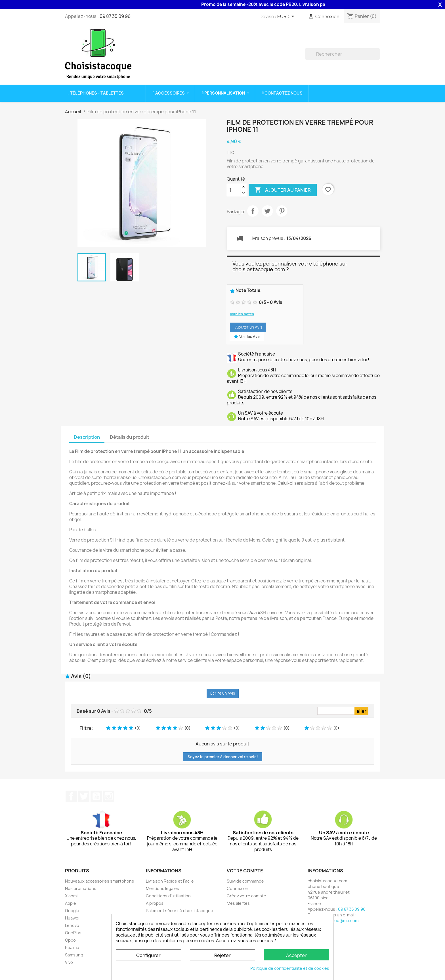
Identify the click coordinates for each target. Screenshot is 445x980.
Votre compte (245, 871)
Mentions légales (162, 888)
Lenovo (72, 925)
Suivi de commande (245, 881)
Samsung (74, 955)
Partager (253, 211)
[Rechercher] (342, 54)
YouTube (96, 796)
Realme (72, 947)
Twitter (84, 796)
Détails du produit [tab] (130, 437)
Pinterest (282, 211)
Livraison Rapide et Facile (170, 881)
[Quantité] (234, 190)
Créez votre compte (246, 896)
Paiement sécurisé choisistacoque (180, 911)
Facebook (71, 796)
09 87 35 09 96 (115, 16)
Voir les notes (242, 314)
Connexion (238, 888)
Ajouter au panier (283, 190)
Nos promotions (81, 888)
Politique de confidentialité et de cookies (290, 968)
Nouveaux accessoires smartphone (100, 881)
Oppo (70, 940)
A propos (155, 903)
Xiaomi (71, 896)
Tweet (267, 211)
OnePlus (73, 933)
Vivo (69, 962)
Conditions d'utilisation (168, 896)
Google (72, 911)
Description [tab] (87, 437)
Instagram (109, 796)
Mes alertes (238, 903)
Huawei (72, 918)
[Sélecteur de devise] (287, 17)
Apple (71, 903)
